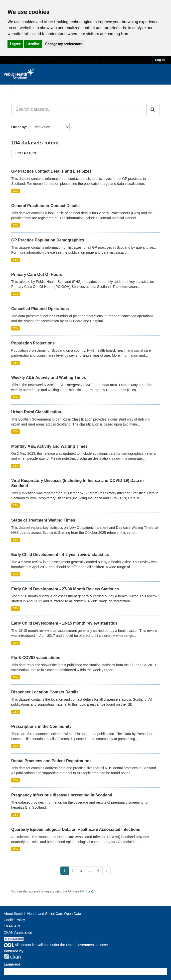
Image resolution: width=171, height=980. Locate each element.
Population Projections (33, 343)
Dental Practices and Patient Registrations (51, 761)
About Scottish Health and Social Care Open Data (42, 914)
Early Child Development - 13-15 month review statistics (64, 623)
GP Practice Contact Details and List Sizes (51, 171)
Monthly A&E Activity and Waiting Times (49, 446)
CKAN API (12, 926)
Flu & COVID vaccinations (36, 658)
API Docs (86, 891)
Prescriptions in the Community (41, 726)
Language (12, 964)
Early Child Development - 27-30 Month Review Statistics (65, 589)
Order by (18, 127)
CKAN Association (18, 932)
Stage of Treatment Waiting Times (43, 520)
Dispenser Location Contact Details (45, 692)
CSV (15, 191)
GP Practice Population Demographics (48, 240)
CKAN (12, 957)
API (70, 891)
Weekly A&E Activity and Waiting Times (49, 378)
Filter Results (26, 153)
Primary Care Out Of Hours (37, 274)
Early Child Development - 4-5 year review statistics (60, 555)
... (90, 871)
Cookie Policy (14, 920)
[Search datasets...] (79, 109)
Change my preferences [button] (64, 44)
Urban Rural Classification (36, 412)
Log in (160, 60)
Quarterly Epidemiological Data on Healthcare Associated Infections (76, 829)
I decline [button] (33, 44)
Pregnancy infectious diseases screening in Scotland (62, 795)
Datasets (24, 89)
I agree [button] (15, 44)
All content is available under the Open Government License (56, 945)
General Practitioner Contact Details (45, 206)
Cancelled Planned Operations (40, 309)
